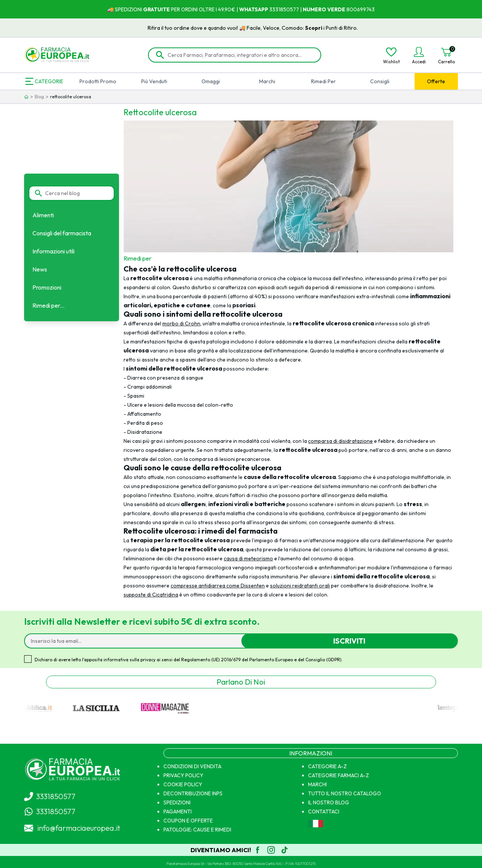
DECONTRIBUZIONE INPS (193, 793)
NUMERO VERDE (324, 9)
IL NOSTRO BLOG (329, 802)
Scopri (324, 28)
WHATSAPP (254, 9)
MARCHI (317, 784)
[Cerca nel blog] (76, 193)
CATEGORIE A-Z (327, 766)
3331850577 (284, 9)
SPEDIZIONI (177, 802)
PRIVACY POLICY (183, 775)
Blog (39, 97)
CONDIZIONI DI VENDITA (192, 766)
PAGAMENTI (178, 812)
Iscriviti (349, 641)
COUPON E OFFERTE (188, 821)
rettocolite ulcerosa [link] (71, 97)
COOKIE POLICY (183, 784)
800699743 (360, 9)
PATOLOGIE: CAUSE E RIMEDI (197, 830)
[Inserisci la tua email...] (136, 641)
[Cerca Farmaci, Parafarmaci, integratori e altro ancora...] (240, 55)
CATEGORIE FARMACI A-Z (339, 775)
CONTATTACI (324, 812)
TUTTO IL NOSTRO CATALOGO (345, 793)
